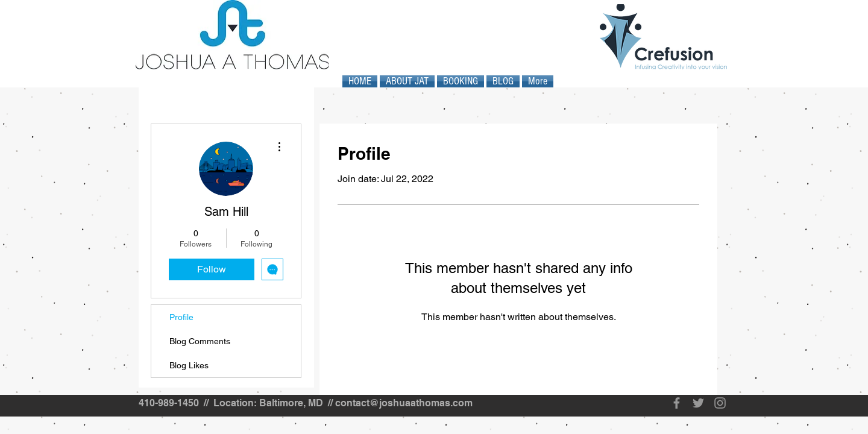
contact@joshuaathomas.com (404, 403)
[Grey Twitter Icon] (698, 403)
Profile (181, 317)
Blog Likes (189, 365)
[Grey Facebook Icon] (677, 403)
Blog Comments (200, 341)
